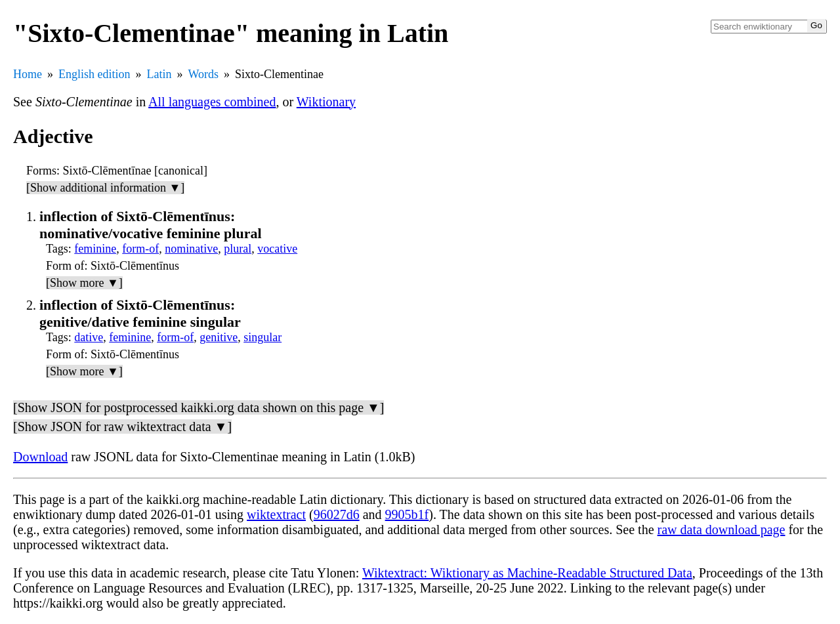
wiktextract (276, 514)
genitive (219, 337)
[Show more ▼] (84, 283)
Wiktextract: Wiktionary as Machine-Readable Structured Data (527, 573)
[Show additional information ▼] (105, 188)
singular (262, 337)
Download (40, 457)
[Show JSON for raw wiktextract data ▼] (122, 426)
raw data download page (722, 530)
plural (238, 249)
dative (89, 337)
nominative (191, 249)
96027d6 (337, 514)
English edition (94, 74)
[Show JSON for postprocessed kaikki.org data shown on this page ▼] (199, 407)
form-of (140, 249)
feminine (95, 249)
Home (28, 74)
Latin (159, 74)
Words (204, 74)
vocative (277, 249)
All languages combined (212, 102)
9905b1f (407, 514)
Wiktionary (326, 102)
